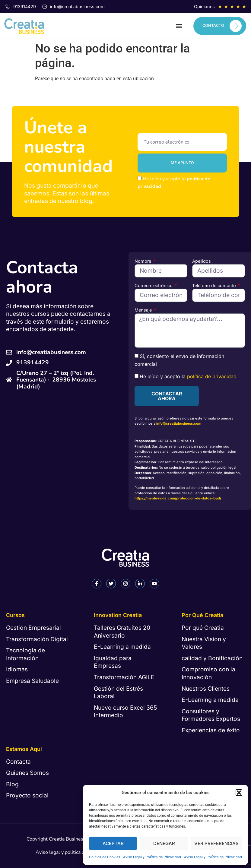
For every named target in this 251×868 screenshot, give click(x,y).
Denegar (164, 843)
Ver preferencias (216, 843)
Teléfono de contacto (215, 285)
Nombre (143, 261)
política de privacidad (212, 376)
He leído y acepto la (188, 376)
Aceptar (113, 843)
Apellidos (202, 261)
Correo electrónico (154, 285)
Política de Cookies (105, 857)
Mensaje (144, 310)
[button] (239, 793)
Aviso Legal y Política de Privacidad (152, 857)
